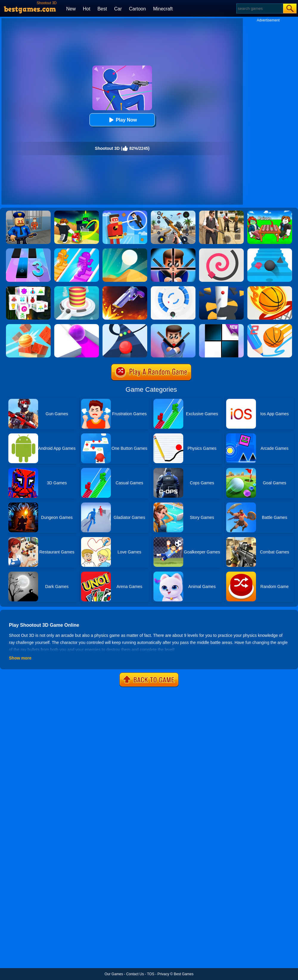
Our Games (114, 974)
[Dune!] (125, 251)
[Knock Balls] (28, 326)
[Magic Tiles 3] (28, 251)
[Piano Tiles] (221, 326)
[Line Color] (221, 251)
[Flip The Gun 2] (125, 288)
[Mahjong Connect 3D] (28, 288)
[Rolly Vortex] (173, 288)
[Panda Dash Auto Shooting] (173, 213)
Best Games (184, 974)
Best (102, 9)
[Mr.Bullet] (173, 251)
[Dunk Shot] (270, 288)
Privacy (163, 974)
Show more (20, 658)
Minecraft (163, 9)
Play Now (122, 120)
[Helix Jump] (221, 288)
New (71, 9)
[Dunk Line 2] (270, 326)
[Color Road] (125, 326)
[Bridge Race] (77, 251)
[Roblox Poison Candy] (270, 213)
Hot (87, 9)
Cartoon (138, 9)
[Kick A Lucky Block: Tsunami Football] (77, 213)
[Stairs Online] (270, 251)
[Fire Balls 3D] (77, 288)
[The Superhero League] (125, 213)
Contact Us (135, 974)
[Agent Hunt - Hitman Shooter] (221, 213)
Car (118, 9)
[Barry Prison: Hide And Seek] (28, 213)
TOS (150, 974)
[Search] (259, 8)
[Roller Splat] (77, 326)
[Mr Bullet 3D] (173, 326)
